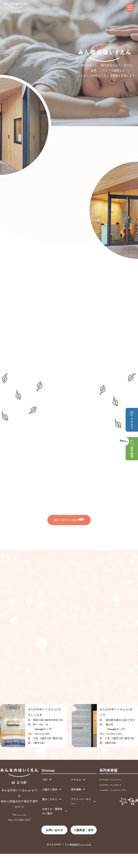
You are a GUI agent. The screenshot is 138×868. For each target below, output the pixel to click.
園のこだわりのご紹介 (69, 522)
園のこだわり (51, 816)
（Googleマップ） (43, 750)
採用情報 (130, 447)
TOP (46, 799)
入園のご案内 (51, 807)
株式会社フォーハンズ (80, 858)
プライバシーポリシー (83, 818)
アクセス (132, 420)
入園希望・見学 (84, 844)
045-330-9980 (22, 835)
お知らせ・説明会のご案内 (55, 826)
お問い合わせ (54, 844)
